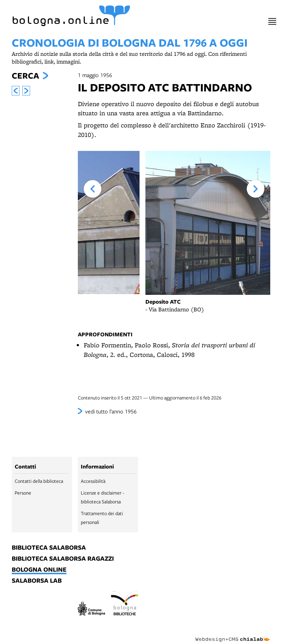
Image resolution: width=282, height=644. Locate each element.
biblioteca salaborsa (49, 548)
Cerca (25, 76)
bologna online (39, 570)
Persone (23, 493)
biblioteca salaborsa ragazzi (63, 559)
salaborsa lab (37, 581)
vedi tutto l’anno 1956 (111, 411)
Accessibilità (93, 481)
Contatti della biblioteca (39, 481)
